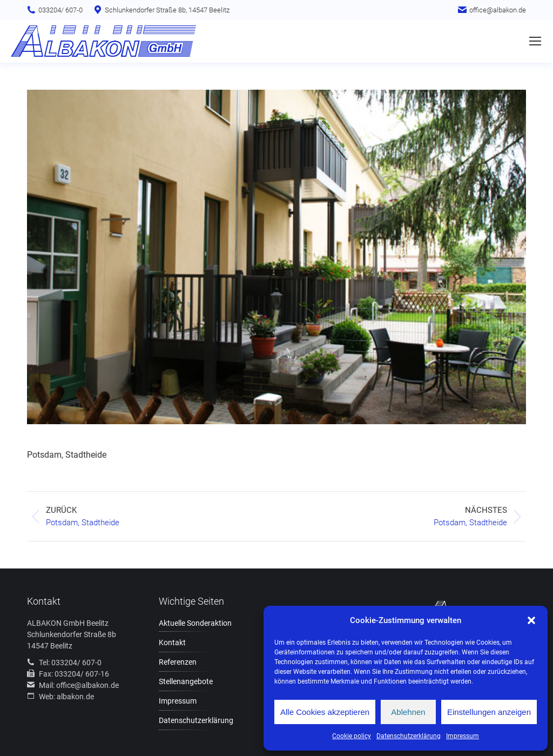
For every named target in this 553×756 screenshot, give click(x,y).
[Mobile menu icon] (535, 41)
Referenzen (178, 662)
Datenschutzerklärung (409, 736)
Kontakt (172, 643)
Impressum (463, 736)
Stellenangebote (186, 681)
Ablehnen (408, 712)
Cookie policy (352, 736)
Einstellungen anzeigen (489, 712)
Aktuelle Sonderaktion (195, 623)
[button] (531, 620)
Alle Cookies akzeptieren (325, 712)
